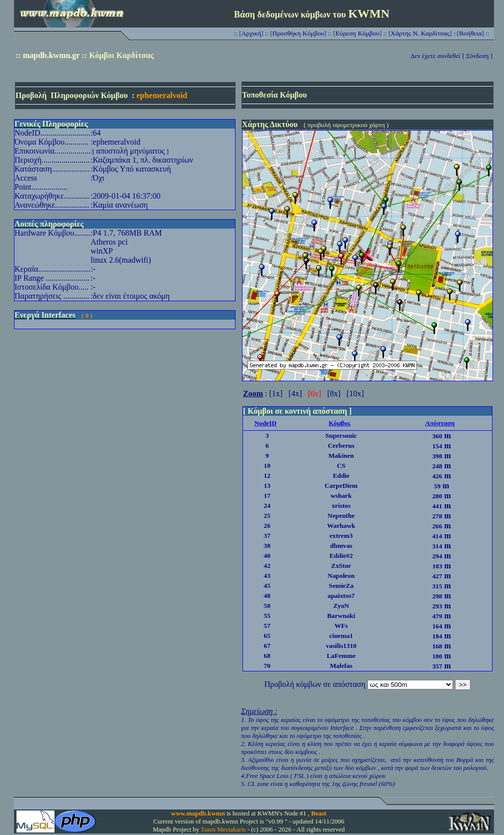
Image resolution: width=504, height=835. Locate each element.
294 (437, 556)
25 (267, 516)
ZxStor (341, 566)
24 (267, 506)
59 (437, 486)
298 (437, 596)
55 (267, 616)
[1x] (276, 393)
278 (437, 516)
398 (437, 456)
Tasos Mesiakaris (223, 829)
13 (267, 486)
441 (437, 506)
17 (267, 496)
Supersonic (341, 436)
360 (437, 436)
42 (267, 566)
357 (437, 666)
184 (437, 636)
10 (267, 466)
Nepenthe (341, 516)
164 (437, 626)
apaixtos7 (341, 596)
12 (267, 476)
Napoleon (341, 576)
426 (437, 476)
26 (267, 526)
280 (437, 496)
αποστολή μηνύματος (130, 151)
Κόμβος (339, 423)
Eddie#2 (341, 556)
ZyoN (341, 606)
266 (437, 526)
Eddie (341, 476)
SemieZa (341, 586)
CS (341, 466)
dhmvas (341, 546)
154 (437, 446)
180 (437, 656)
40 (267, 556)
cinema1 (341, 636)
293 (437, 606)
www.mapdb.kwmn (198, 813)
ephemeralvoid (162, 95)
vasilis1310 (341, 646)
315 (437, 586)
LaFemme (341, 656)
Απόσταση (440, 423)
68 (267, 656)
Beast (318, 813)
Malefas (341, 666)
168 (437, 646)
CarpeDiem (341, 486)
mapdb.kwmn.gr (51, 55)
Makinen (341, 456)
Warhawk (341, 526)
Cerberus (341, 446)
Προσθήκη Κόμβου (298, 33)
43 (267, 576)
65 (267, 636)
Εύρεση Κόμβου (357, 33)
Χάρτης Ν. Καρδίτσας (420, 33)
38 (267, 546)
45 (267, 586)
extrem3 (341, 536)
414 (437, 536)
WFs (341, 626)
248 (437, 466)
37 (267, 536)
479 (437, 616)
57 (267, 626)
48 (267, 596)
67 (267, 646)
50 (267, 606)
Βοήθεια (470, 33)
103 (437, 566)
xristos (341, 506)
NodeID (265, 423)
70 (267, 666)
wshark (341, 496)
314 (437, 546)
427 (437, 576)
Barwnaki (341, 616)
